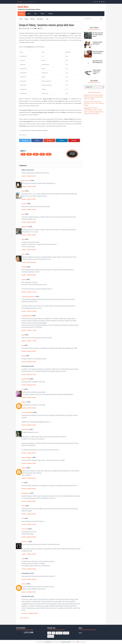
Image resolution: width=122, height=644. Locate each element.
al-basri (24, 280)
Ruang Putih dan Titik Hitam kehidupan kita (97, 62)
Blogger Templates (66, 642)
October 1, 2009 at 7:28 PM (29, 235)
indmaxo (24, 468)
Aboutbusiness (26, 493)
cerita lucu (59, 633)
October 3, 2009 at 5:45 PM (29, 478)
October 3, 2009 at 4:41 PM (29, 453)
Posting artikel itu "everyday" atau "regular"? (97, 72)
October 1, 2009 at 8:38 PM (29, 275)
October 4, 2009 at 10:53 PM (29, 579)
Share (37, 140)
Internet (51, 14)
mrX (23, 483)
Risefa (23, 506)
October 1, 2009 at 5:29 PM (29, 186)
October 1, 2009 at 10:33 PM (29, 311)
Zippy (23, 239)
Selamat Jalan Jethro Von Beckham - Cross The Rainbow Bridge (94, 103)
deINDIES (24, 267)
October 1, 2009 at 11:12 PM (29, 330)
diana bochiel (25, 430)
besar (69, 99)
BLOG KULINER (26, 379)
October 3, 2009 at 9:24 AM (29, 408)
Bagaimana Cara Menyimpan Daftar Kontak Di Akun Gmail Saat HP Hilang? (93, 97)
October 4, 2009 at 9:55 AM (29, 569)
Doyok (23, 191)
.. (46, 405)
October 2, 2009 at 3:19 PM (29, 385)
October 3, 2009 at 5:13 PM (29, 463)
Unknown (24, 402)
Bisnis (43, 14)
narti (23, 518)
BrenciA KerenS (26, 181)
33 (37, 28)
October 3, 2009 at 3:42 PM (29, 425)
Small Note (23, 7)
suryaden (24, 204)
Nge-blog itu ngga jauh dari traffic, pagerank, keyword (98, 34)
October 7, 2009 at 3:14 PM (29, 592)
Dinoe (23, 214)
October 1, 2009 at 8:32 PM (29, 262)
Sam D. (23, 254)
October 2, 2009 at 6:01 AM (29, 362)
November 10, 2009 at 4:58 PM (30, 613)
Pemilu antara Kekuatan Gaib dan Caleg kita (98, 52)
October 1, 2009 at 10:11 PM (29, 292)
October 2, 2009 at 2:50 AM (29, 351)
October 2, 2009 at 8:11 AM (29, 374)
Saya (20, 130)
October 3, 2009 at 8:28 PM (29, 501)
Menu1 (29, 14)
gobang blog (25, 227)
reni (23, 389)
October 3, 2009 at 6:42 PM (29, 489)
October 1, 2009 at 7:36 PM (29, 250)
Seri (23, 345)
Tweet (25, 140)
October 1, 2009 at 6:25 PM (29, 199)
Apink (23, 335)
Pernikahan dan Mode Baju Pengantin (97, 43)
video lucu (51, 636)
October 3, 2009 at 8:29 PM (29, 514)
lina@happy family (27, 316)
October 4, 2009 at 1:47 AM (29, 524)
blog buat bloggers (27, 457)
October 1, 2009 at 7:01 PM (29, 210)
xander (24, 356)
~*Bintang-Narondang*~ (28, 297)
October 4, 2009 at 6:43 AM (29, 554)
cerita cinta (25, 529)
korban (69, 40)
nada (23, 559)
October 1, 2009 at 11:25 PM (29, 341)
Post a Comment (24, 618)
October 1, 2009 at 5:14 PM (29, 176)
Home (22, 14)
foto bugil (66, 633)
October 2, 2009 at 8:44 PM (29, 398)
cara (53, 633)
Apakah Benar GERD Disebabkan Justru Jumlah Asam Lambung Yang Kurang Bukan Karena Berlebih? (93, 111)
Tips (36, 14)
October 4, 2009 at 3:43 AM (29, 537)
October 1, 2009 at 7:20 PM (29, 222)
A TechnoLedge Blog (27, 413)
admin (22, 151)
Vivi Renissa (25, 542)
